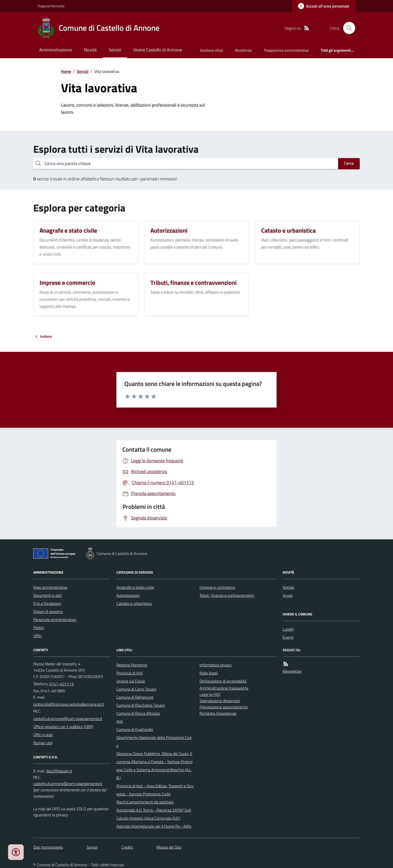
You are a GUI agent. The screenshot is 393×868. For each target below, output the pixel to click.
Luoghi (288, 629)
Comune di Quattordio (135, 729)
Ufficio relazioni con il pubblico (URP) (63, 727)
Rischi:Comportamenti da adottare (145, 802)
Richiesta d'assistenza (218, 713)
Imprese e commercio (217, 587)
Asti (120, 721)
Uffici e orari (43, 735)
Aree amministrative (50, 587)
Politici (39, 628)
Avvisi (288, 595)
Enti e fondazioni (47, 603)
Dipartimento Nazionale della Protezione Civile (154, 741)
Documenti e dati (47, 595)
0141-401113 (61, 684)
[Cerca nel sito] (347, 28)
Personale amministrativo (55, 619)
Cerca (349, 163)
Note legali (209, 673)
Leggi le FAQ (210, 694)
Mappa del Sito (169, 847)
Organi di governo (48, 611)
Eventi (288, 637)
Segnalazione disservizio (220, 701)
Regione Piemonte (51, 6)
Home (66, 71)
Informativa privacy (216, 665)
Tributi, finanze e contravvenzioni (227, 595)
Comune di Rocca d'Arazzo (138, 713)
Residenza (243, 50)
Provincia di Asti (130, 673)
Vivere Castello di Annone (158, 50)
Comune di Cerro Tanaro (136, 689)
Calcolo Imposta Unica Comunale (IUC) (148, 818)
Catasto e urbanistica (134, 603)
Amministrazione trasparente (224, 688)
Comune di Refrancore (135, 697)
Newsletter (292, 671)
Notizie (288, 587)
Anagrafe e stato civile (135, 587)
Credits (127, 847)
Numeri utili (43, 743)
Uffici (37, 636)
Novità (90, 50)
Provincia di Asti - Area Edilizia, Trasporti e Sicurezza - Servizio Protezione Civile (155, 790)
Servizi (115, 50)
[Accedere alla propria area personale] (324, 6)
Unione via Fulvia (131, 681)
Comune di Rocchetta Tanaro (141, 705)
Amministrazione (56, 50)
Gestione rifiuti (211, 50)
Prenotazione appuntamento (224, 707)
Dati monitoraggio (48, 847)
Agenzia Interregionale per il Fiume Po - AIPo (154, 826)
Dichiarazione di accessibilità (223, 681)
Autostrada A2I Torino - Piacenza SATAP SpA (154, 810)
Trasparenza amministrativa (286, 50)
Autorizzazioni (128, 595)
